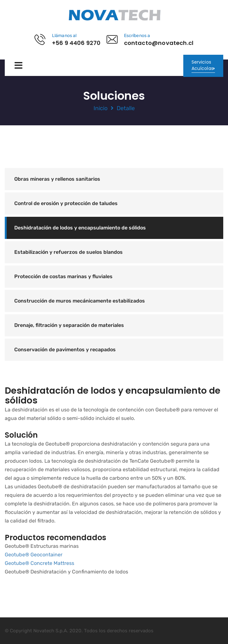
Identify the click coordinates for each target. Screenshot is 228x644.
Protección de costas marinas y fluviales (63, 276)
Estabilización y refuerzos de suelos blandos (68, 252)
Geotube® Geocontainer (34, 555)
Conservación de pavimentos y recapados (65, 350)
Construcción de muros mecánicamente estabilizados (80, 301)
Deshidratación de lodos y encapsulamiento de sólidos (80, 228)
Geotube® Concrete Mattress (39, 563)
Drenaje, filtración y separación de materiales (69, 325)
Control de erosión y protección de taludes (66, 203)
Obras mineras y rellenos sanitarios (57, 179)
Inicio (101, 108)
